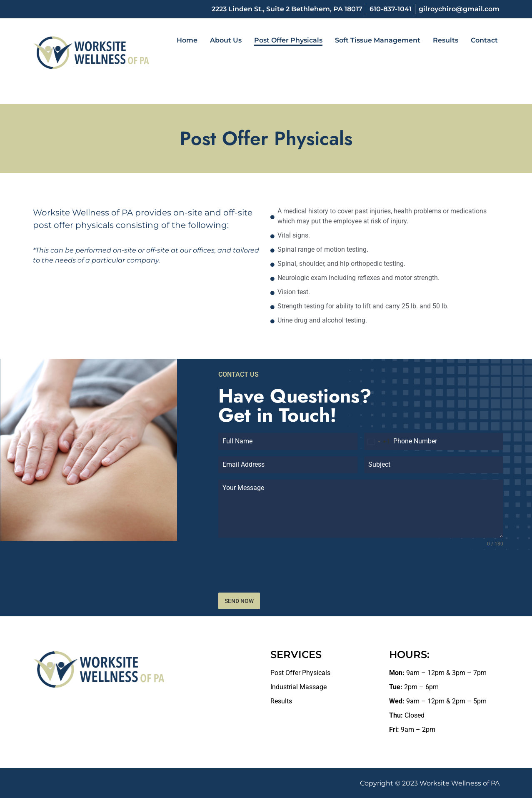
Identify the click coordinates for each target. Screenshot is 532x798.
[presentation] (361, 570)
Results (446, 40)
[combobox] (377, 442)
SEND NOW (239, 601)
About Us (226, 40)
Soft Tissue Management (378, 40)
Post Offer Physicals (288, 40)
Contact (484, 40)
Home (187, 40)
